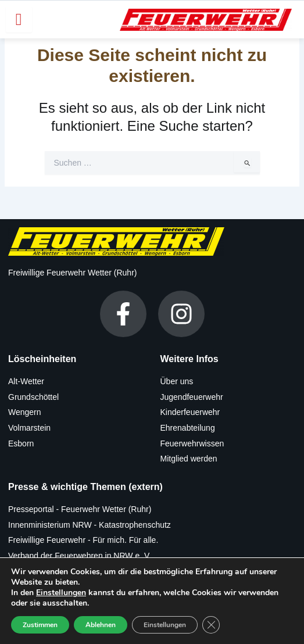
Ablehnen (101, 625)
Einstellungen (61, 593)
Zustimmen (40, 625)
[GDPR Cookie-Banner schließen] (211, 625)
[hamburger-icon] (19, 19)
